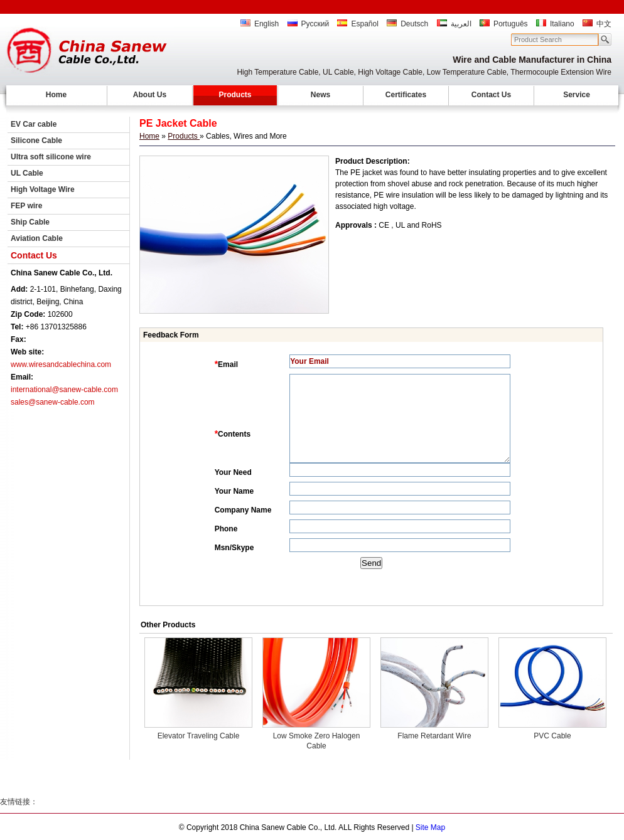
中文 (597, 24)
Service (577, 95)
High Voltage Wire (43, 189)
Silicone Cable (36, 141)
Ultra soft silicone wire (51, 157)
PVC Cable (552, 736)
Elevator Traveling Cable (199, 736)
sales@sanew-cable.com (53, 402)
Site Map (430, 827)
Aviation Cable (37, 238)
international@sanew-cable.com (64, 390)
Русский (309, 24)
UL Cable (27, 173)
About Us (150, 95)
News (320, 95)
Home (56, 95)
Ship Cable (30, 222)
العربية (454, 24)
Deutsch (407, 24)
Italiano (555, 24)
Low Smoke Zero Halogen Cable (317, 741)
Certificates (406, 95)
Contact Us (491, 95)
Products (235, 95)
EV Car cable (34, 124)
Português (504, 24)
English (260, 24)
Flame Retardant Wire (434, 736)
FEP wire (26, 206)
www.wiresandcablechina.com (61, 364)
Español (358, 24)
